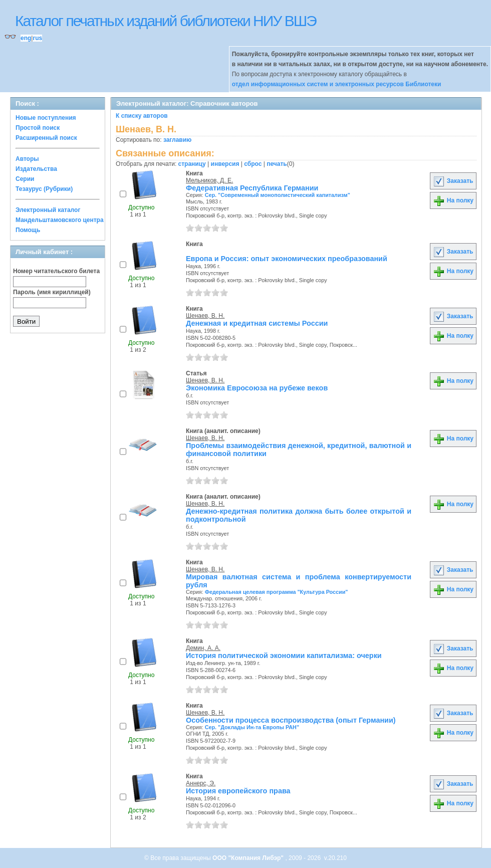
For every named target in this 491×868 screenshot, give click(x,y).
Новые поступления (46, 118)
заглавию (177, 140)
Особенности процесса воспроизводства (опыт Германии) (291, 720)
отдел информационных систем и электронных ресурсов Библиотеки (337, 84)
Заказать (453, 181)
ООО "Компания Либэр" (249, 858)
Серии (25, 179)
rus (37, 38)
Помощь (28, 230)
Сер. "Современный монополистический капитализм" (278, 195)
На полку (453, 200)
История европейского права (238, 791)
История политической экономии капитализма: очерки (284, 656)
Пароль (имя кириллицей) (52, 292)
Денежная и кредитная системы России (257, 323)
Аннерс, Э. (201, 783)
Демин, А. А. (203, 648)
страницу (192, 164)
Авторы (27, 159)
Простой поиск (38, 128)
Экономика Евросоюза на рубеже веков (257, 388)
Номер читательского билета (56, 271)
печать (277, 164)
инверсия (225, 164)
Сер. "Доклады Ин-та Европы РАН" (252, 727)
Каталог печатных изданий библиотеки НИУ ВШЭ (166, 21)
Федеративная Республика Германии (252, 188)
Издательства (36, 169)
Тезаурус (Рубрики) (44, 189)
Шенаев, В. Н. (205, 316)
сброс (253, 164)
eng (26, 38)
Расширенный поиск (46, 138)
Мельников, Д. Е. (209, 180)
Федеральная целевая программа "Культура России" (277, 592)
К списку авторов (142, 116)
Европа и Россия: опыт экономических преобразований (287, 259)
